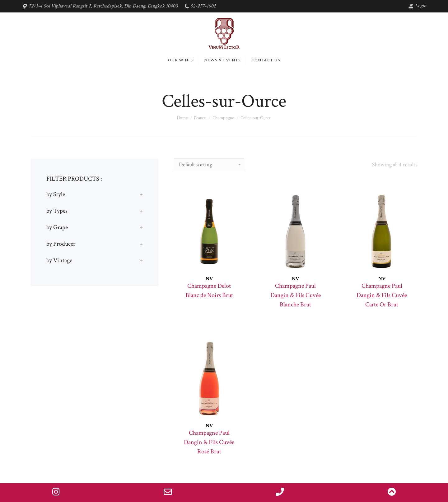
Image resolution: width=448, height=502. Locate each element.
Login (417, 6)
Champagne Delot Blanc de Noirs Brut (209, 291)
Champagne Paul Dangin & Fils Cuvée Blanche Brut (296, 295)
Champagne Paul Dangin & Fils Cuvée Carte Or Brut (382, 295)
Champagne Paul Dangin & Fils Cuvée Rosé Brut (209, 442)
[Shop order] (209, 165)
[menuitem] (181, 60)
